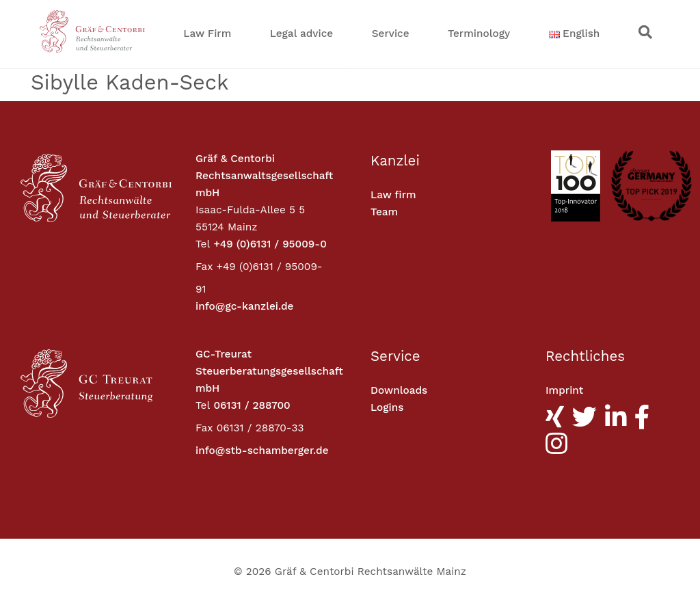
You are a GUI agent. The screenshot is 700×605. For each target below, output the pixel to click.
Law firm (393, 195)
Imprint (564, 390)
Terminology (479, 33)
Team (384, 212)
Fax (204, 267)
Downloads (399, 390)
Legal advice (302, 33)
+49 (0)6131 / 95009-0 (270, 244)
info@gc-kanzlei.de (245, 306)
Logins (387, 407)
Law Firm (207, 33)
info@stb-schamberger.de (262, 451)
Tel (203, 244)
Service (391, 33)
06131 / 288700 (252, 405)
